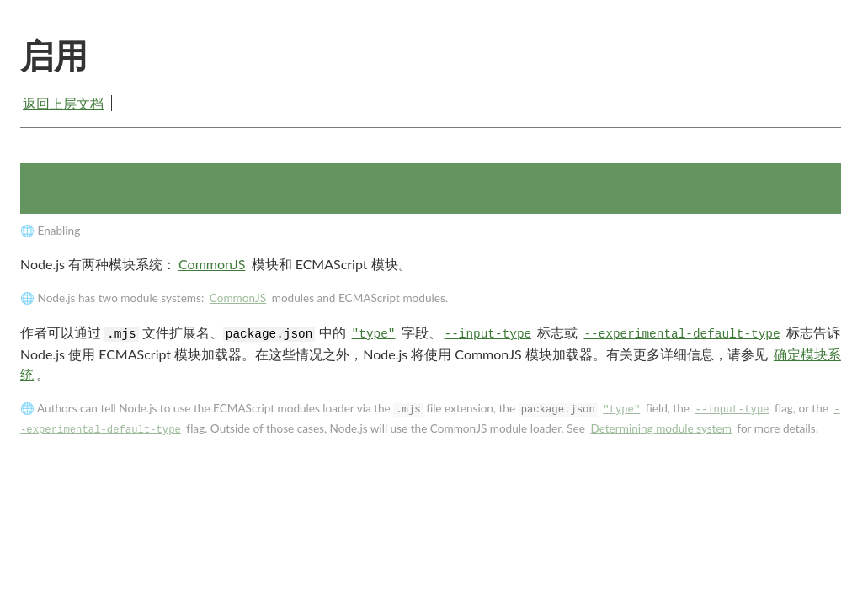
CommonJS (212, 264)
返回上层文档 (63, 103)
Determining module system (660, 428)
